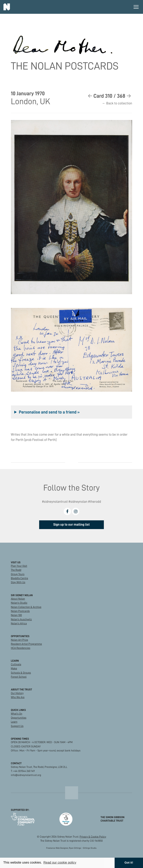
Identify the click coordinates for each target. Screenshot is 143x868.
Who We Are (18, 697)
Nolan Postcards (20, 611)
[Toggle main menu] (136, 7)
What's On (17, 714)
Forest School (19, 677)
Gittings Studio (90, 848)
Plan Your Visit (19, 566)
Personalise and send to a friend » (49, 412)
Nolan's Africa (19, 623)
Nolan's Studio (19, 603)
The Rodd (16, 570)
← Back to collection (117, 103)
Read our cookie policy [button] (60, 863)
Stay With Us (18, 582)
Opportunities (19, 718)
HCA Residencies (21, 648)
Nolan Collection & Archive (26, 607)
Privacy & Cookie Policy (93, 837)
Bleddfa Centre (20, 578)
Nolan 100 (16, 615)
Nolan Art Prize (20, 640)
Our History (17, 693)
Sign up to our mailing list (71, 525)
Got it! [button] (129, 863)
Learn (14, 722)
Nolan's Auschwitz (21, 619)
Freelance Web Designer (57, 848)
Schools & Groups (21, 673)
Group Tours (18, 574)
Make (14, 668)
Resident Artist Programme (26, 644)
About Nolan (18, 599)
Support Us (17, 726)
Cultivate (16, 664)
